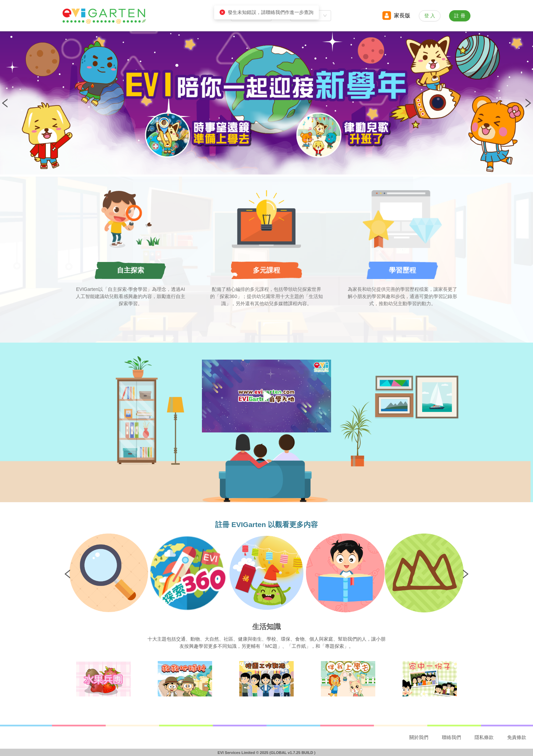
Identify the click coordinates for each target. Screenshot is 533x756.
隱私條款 (484, 737)
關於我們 (419, 737)
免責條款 (517, 737)
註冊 (461, 16)
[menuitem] (419, 738)
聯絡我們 (451, 737)
